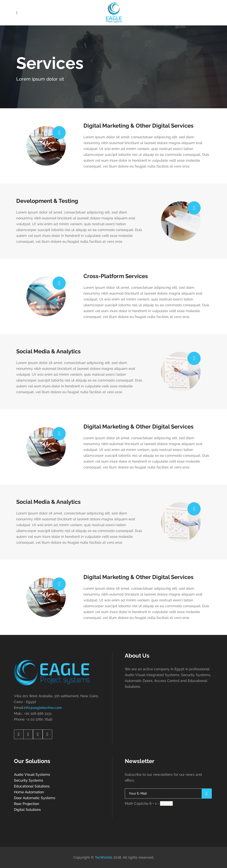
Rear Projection (27, 804)
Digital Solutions (27, 810)
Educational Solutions (32, 786)
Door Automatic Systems (35, 798)
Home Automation (29, 792)
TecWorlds (104, 857)
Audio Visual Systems (32, 774)
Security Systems (29, 780)
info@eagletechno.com (43, 708)
